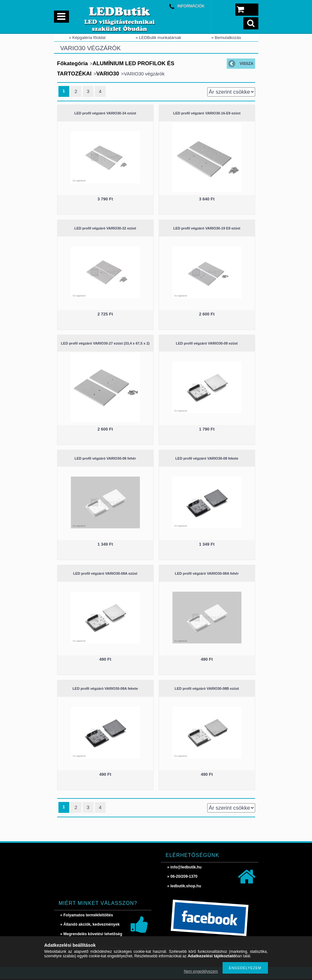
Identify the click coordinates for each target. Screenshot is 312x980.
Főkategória (72, 63)
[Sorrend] (231, 92)
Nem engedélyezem (201, 971)
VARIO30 (108, 74)
